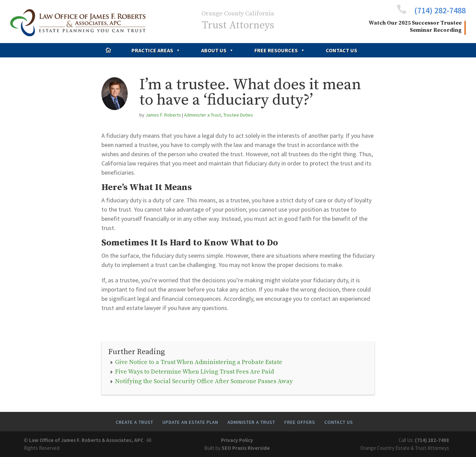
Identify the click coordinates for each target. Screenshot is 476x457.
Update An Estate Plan (190, 422)
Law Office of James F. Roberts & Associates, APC (86, 440)
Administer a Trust (202, 115)
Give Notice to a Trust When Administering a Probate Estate (199, 362)
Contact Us (341, 50)
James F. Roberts (163, 115)
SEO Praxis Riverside (246, 448)
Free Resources (280, 50)
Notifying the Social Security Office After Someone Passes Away (204, 381)
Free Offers (300, 422)
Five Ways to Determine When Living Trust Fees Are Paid (194, 372)
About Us (218, 50)
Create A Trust (135, 422)
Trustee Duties (238, 115)
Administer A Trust (251, 422)
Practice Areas (156, 50)
